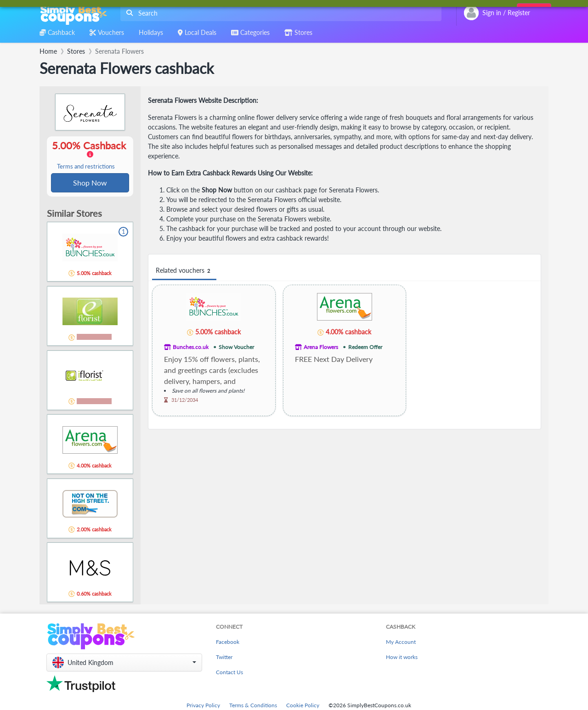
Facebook (228, 643)
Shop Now (90, 183)
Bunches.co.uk (191, 347)
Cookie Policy (303, 706)
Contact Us (229, 673)
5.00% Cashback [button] (90, 155)
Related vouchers (184, 271)
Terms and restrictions (86, 167)
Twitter (224, 658)
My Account (401, 643)
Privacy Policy (203, 706)
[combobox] (279, 13)
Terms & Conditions (253, 706)
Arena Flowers (321, 347)
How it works (402, 658)
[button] (124, 663)
